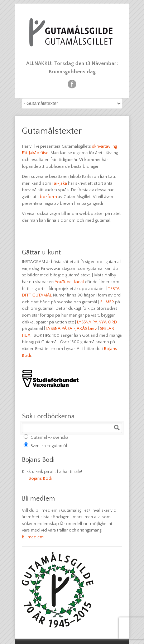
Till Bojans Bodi (37, 479)
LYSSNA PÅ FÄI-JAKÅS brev (71, 329)
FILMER (107, 302)
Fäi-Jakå (60, 183)
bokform (48, 197)
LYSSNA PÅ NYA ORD (97, 322)
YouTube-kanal (69, 282)
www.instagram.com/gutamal (75, 269)
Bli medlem (33, 537)
